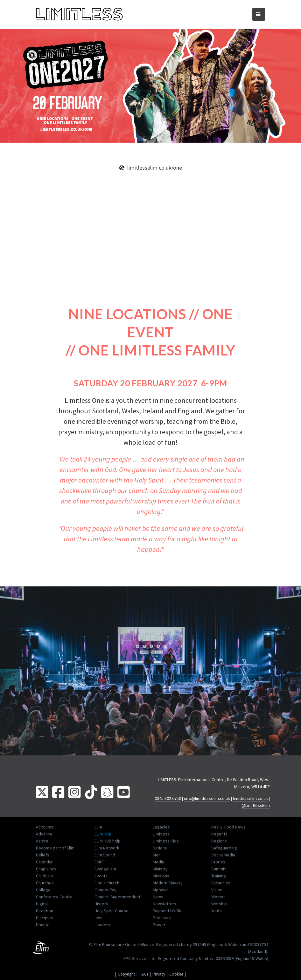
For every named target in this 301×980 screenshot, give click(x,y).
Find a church (107, 883)
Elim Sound (105, 855)
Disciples (45, 918)
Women (218, 897)
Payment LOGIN (167, 911)
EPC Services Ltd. (140, 958)
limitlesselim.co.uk (250, 798)
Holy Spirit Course (112, 911)
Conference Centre (54, 897)
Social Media (223, 855)
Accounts (45, 827)
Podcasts (162, 918)
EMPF (100, 862)
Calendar (44, 862)
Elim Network (107, 848)
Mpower (161, 890)
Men (157, 855)
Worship (219, 904)
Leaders (102, 925)
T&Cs (144, 974)
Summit (218, 869)
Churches (45, 883)
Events (101, 876)
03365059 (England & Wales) (242, 958)
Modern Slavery (168, 883)
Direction (45, 911)
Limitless (161, 834)
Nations (160, 848)
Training (219, 876)
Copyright (126, 974)
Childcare (45, 876)
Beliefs (43, 855)
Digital (42, 904)
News (158, 897)
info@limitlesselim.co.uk (207, 798)
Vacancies (221, 883)
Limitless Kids (166, 841)
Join (98, 918)
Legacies (161, 827)
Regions (219, 841)
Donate (43, 925)
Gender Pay (105, 890)
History (101, 904)
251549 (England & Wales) (217, 944)
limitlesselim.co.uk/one (150, 168)
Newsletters (164, 904)
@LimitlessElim (256, 805)
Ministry (160, 869)
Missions (161, 876)
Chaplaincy (46, 869)
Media (158, 862)
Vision (217, 890)
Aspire (42, 841)
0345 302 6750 (168, 798)
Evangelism (105, 869)
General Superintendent (117, 897)
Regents (219, 834)
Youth (217, 911)
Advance (44, 834)
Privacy (159, 974)
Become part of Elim (55, 848)
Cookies (176, 974)
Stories (218, 862)
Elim (98, 827)
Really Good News (228, 827)
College (43, 890)
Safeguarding (224, 848)
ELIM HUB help (108, 841)
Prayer (159, 925)
